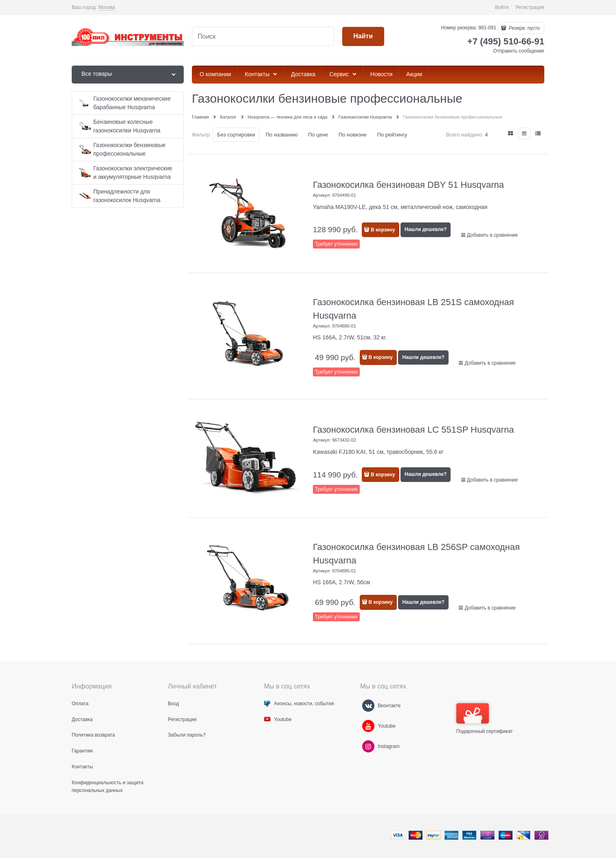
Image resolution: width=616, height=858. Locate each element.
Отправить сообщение (519, 51)
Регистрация (530, 7)
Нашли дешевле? (426, 229)
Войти (502, 7)
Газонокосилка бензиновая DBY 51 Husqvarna (408, 185)
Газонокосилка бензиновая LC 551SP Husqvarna (413, 430)
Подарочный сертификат (485, 719)
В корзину (383, 230)
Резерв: (524, 28)
